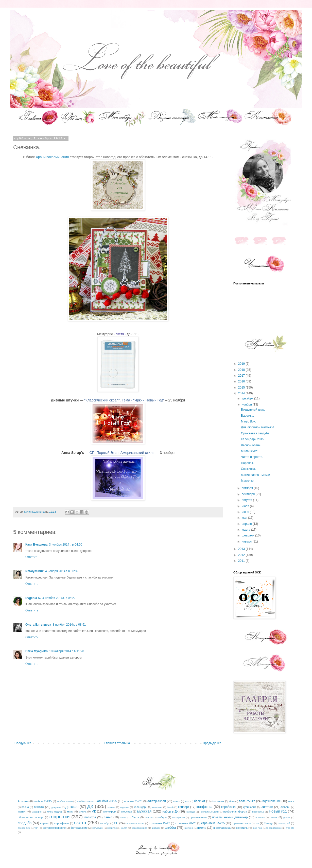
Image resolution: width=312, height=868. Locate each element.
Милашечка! (250, 451)
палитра (90, 817)
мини (70, 812)
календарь (140, 807)
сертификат (62, 823)
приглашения (198, 817)
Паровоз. (247, 463)
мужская (144, 811)
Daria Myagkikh (37, 651)
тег (257, 823)
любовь (285, 807)
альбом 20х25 (107, 801)
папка (123, 817)
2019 (242, 364)
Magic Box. (248, 421)
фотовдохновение (54, 828)
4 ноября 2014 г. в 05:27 (59, 598)
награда (190, 812)
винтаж (39, 807)
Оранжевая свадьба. (256, 433)
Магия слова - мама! (255, 475)
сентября (249, 494)
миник (82, 812)
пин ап (149, 817)
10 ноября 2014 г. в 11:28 (67, 651)
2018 (242, 370)
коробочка (228, 807)
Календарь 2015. (253, 439)
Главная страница (117, 743)
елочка (111, 807)
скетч (120, 334)
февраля (248, 535)
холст (124, 828)
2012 (242, 555)
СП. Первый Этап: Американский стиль (122, 453)
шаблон (156, 828)
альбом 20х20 (85, 801)
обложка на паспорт (31, 817)
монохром (110, 812)
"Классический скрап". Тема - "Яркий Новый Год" (124, 400)
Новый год (278, 811)
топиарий (284, 823)
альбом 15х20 (65, 801)
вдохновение (272, 801)
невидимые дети (209, 812)
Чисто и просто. (252, 457)
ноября (247, 404)
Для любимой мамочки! (258, 427)
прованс (260, 817)
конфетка (204, 807)
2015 (242, 388)
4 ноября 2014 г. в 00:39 (62, 571)
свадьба (25, 823)
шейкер (189, 828)
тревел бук (24, 828)
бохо (232, 801)
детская (72, 807)
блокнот (200, 801)
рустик (287, 817)
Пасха (135, 817)
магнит (22, 812)
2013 (242, 549)
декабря (248, 398)
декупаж (56, 807)
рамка (273, 817)
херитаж (112, 828)
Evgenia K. (33, 598)
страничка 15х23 (160, 823)
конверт (184, 807)
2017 (242, 376)
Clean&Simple (274, 828)
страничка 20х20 (186, 823)
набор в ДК (170, 812)
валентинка (247, 801)
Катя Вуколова (36, 545)
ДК (90, 806)
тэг (36, 828)
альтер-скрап (157, 801)
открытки (60, 817)
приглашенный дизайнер (230, 817)
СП (116, 823)
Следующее (23, 743)
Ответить (32, 557)
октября (248, 488)
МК (94, 812)
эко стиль (241, 828)
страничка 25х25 (213, 823)
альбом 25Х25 (133, 801)
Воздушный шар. (253, 410)
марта (246, 530)
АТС (187, 801)
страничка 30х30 (241, 823)
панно (108, 817)
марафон (37, 812)
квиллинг (157, 807)
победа (162, 817)
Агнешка (23, 801)
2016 (242, 381)
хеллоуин (98, 828)
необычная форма (235, 812)
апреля (247, 524)
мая (245, 518)
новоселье (258, 812)
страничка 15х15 (135, 823)
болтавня (219, 801)
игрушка (125, 807)
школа (202, 828)
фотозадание (79, 828)
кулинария (250, 807)
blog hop (257, 828)
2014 (242, 393)
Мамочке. (248, 481)
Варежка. (247, 416)
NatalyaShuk (34, 571)
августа (247, 500)
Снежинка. (248, 469)
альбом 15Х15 (43, 801)
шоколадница (222, 828)
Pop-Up (290, 828)
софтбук (105, 823)
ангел (177, 801)
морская (127, 812)
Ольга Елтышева (38, 625)
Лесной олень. (251, 445)
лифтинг (267, 807)
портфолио (178, 817)
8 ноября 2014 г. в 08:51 (69, 625)
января (247, 542)
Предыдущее (212, 743)
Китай (170, 807)
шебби (170, 827)
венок (291, 801)
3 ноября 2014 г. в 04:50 (66, 545)
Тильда (269, 823)
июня (246, 512)
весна (25, 807)
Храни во (52, 157)
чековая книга (140, 828)
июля (246, 506)
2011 (242, 561)
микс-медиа (54, 812)
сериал (45, 823)
